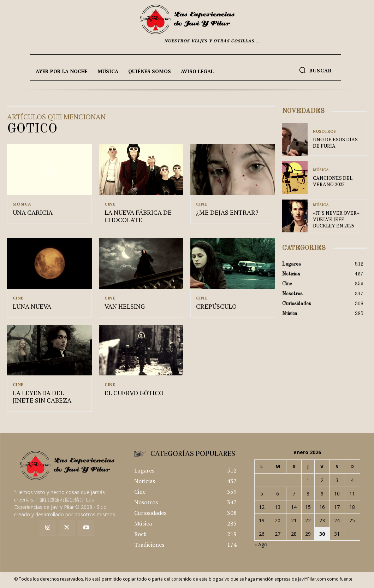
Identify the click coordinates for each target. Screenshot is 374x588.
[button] (315, 70)
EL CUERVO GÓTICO (131, 396)
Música (22, 204)
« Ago (261, 547)
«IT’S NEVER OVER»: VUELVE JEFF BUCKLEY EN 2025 (338, 219)
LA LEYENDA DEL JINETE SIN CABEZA (45, 399)
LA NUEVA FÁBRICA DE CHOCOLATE (134, 217)
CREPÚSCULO (213, 308)
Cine (110, 204)
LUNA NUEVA (30, 308)
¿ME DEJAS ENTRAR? (223, 213)
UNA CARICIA (31, 213)
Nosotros (324, 133)
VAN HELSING (123, 308)
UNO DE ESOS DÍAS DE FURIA (335, 143)
